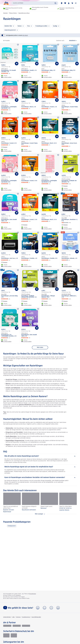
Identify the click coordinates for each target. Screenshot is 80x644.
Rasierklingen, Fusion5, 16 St (29, 181)
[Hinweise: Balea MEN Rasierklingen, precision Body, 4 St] (4, 301)
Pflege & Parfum (13, 13)
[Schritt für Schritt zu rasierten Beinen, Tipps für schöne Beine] (68, 503)
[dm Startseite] (6, 3)
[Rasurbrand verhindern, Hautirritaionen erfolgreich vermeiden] (31, 503)
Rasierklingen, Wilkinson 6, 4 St (69, 297)
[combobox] (35, 3)
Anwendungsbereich (10, 30)
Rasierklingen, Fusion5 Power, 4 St (70, 107)
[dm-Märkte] (62, 3)
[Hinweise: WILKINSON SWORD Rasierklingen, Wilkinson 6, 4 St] (65, 301)
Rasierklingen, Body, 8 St (68, 70)
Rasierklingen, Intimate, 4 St (69, 258)
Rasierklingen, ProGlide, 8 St (49, 258)
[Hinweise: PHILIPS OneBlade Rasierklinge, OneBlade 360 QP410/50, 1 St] (65, 186)
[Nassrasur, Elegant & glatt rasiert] (49, 503)
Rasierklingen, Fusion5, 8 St (9, 143)
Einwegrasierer (12, 526)
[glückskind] (7, 626)
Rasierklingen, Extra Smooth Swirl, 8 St (29, 335)
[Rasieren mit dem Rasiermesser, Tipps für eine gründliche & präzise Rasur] (12, 503)
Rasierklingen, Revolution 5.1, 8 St (70, 220)
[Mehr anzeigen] (40, 514)
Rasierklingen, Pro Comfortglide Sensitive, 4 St (9, 335)
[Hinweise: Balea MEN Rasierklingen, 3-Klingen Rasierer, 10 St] (45, 301)
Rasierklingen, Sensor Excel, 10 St (69, 144)
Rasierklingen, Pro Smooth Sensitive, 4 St (9, 71)
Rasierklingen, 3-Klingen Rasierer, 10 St (48, 297)
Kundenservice (26, 617)
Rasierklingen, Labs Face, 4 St (9, 258)
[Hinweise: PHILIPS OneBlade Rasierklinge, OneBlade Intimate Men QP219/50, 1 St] (24, 301)
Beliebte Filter (8, 26)
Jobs (13, 617)
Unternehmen (7, 617)
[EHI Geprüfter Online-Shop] (6, 635)
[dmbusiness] (17, 626)
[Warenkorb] (72, 3)
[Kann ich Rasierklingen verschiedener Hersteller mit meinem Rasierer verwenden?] (40, 478)
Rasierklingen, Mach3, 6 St (29, 107)
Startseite (5, 13)
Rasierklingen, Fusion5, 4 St (49, 107)
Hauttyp (55, 26)
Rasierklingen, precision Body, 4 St (10, 297)
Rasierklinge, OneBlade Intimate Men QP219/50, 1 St (29, 297)
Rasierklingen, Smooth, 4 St (29, 70)
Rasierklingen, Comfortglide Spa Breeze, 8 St (9, 181)
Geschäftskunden (36, 617)
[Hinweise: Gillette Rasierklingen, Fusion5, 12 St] (24, 225)
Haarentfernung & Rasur (24, 13)
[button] (76, 3)
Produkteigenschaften (41, 26)
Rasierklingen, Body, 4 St (48, 70)
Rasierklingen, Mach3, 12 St (49, 220)
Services (18, 617)
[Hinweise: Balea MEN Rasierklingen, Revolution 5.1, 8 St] (65, 225)
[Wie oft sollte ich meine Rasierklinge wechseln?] (40, 456)
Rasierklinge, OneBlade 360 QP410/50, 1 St (69, 181)
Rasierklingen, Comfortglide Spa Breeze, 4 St (9, 107)
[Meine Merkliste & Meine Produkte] (65, 3)
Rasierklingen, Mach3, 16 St (49, 143)
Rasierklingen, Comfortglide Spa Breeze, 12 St (49, 181)
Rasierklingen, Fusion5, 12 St (29, 220)
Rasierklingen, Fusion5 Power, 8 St (30, 144)
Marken (20, 26)
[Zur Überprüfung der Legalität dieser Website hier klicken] (14, 635)
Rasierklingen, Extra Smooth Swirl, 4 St (9, 220)
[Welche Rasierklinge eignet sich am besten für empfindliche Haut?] (40, 467)
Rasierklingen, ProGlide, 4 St (29, 258)
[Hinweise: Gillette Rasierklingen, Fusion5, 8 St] (4, 147)
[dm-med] (26, 626)
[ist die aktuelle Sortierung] (71, 41)
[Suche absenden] (55, 3)
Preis (29, 26)
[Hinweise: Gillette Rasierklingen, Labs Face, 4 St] (4, 262)
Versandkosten (33, 594)
